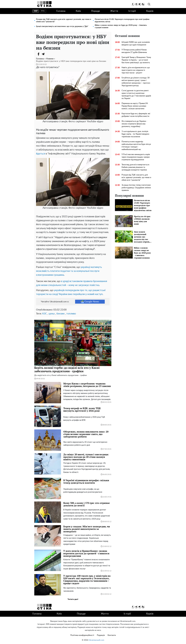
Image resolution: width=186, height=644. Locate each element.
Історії (132, 11)
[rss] (143, 4)
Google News (90, 302)
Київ (78, 11)
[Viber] (48, 54)
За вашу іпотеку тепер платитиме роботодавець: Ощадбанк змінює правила (136, 188)
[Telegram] (43, 54)
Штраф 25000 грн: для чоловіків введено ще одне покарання (136, 43)
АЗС (44, 314)
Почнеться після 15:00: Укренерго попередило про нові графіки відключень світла (122, 20)
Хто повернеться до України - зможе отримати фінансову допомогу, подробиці (134, 124)
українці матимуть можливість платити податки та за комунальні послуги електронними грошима (69, 271)
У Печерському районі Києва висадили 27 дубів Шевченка (134, 51)
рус (43, 11)
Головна (61, 11)
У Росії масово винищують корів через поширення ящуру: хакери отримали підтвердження (136, 157)
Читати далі (73, 599)
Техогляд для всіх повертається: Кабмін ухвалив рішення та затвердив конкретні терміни (136, 167)
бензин (60, 314)
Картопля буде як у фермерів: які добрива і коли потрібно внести (136, 115)
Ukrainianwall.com (96, 640)
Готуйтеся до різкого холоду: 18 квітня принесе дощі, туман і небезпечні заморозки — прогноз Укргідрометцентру (136, 82)
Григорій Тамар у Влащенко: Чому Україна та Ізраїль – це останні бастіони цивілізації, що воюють (136, 60)
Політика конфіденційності (82, 635)
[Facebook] (38, 54)
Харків (150, 11)
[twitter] (139, 4)
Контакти (112, 635)
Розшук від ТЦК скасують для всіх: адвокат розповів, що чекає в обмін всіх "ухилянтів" (64, 20)
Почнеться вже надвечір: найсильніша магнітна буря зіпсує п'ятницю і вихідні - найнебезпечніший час (136, 146)
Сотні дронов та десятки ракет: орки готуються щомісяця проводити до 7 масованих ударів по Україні (136, 94)
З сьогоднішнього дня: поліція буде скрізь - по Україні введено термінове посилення (135, 134)
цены (52, 314)
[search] (149, 4)
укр (36, 11)
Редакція (101, 635)
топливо (71, 314)
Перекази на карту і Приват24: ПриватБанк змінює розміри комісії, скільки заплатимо (135, 106)
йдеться (41, 154)
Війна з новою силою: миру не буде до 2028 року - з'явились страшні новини (121, 26)
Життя (114, 11)
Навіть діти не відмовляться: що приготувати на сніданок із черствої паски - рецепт (136, 70)
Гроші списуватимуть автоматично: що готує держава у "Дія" (62, 26)
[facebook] (133, 4)
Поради (96, 11)
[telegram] (136, 4)
